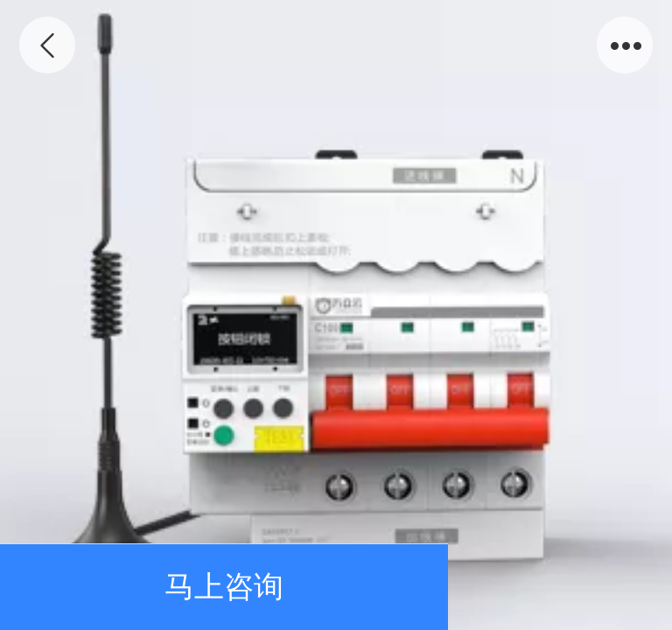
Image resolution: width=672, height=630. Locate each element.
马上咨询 (224, 587)
